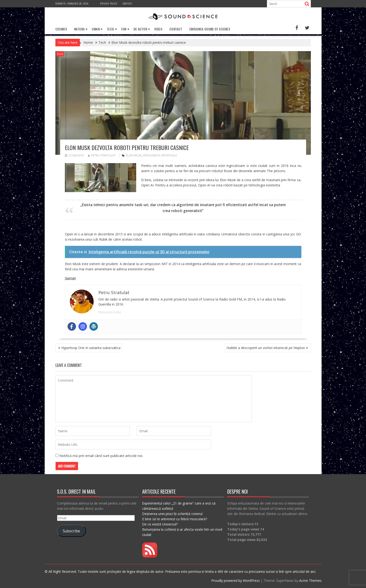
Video (158, 29)
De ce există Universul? (160, 524)
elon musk (134, 155)
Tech (110, 29)
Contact (128, 3)
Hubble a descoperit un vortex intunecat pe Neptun (266, 348)
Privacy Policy (109, 3)
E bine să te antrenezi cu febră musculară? (175, 519)
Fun (124, 29)
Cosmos (61, 29)
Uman (96, 29)
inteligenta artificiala (160, 155)
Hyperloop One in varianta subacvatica (91, 348)
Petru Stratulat (102, 155)
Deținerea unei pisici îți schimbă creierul (172, 514)
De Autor (140, 29)
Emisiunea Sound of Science (210, 29)
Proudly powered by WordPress (236, 581)
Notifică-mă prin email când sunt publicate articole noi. (101, 456)
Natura (79, 29)
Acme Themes (310, 581)
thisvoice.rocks (110, 312)
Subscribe (71, 531)
